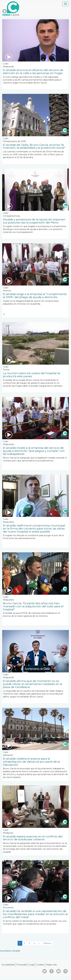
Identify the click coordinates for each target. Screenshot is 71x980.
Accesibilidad (8, 965)
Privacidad (22, 965)
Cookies (40, 965)
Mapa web (52, 965)
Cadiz (6, 64)
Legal (32, 965)
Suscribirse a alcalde (10, 951)
